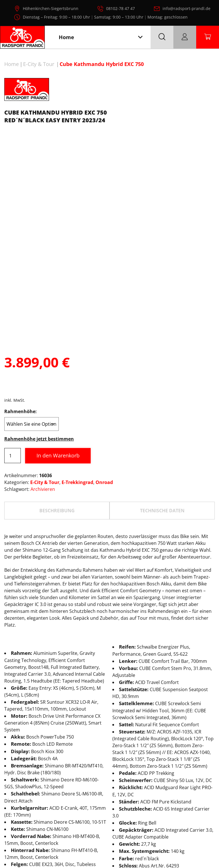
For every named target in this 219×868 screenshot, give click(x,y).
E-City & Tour (39, 64)
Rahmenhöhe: (21, 340)
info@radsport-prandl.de (186, 8)
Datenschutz (88, 841)
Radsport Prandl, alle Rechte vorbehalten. (118, 861)
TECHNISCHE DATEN (162, 439)
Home (12, 64)
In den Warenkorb (58, 384)
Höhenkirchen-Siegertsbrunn (51, 8)
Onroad (104, 411)
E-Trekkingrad (77, 411)
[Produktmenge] (13, 384)
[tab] (57, 439)
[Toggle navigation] (140, 37)
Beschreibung (57, 439)
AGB (143, 841)
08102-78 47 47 (120, 8)
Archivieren (43, 417)
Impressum (120, 841)
